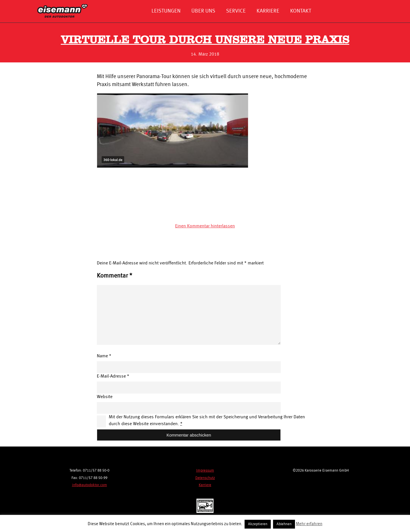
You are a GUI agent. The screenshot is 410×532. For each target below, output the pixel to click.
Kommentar (114, 276)
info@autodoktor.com (90, 485)
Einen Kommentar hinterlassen (205, 226)
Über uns (203, 11)
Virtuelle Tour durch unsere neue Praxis (205, 40)
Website (105, 397)
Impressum (205, 471)
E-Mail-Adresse (113, 376)
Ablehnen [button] (284, 524)
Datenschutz (205, 478)
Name (104, 356)
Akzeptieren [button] (258, 524)
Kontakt (301, 11)
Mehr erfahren (309, 524)
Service (236, 11)
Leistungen (166, 11)
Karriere (268, 11)
